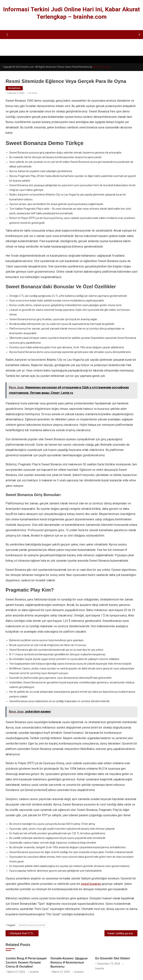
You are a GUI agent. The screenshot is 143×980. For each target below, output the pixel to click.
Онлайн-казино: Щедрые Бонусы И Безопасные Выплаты (69, 962)
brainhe (33, 93)
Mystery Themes (101, 67)
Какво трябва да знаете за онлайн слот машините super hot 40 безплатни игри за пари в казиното (122, 933)
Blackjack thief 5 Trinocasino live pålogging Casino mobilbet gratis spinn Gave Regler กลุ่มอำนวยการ (24, 933)
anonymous (14, 88)
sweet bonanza (91, 884)
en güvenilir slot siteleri (113, 958)
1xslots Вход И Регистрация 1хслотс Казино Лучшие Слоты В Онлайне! (26, 962)
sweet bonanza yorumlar (32, 925)
